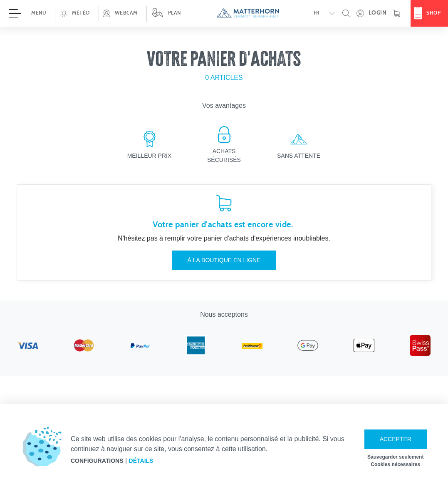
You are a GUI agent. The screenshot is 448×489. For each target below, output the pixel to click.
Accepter (396, 439)
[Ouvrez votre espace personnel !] (371, 13)
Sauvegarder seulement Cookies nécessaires (395, 461)
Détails (141, 461)
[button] (77, 13)
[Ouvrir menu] (27, 13)
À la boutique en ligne (224, 260)
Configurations (97, 461)
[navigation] (224, 13)
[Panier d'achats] (397, 13)
